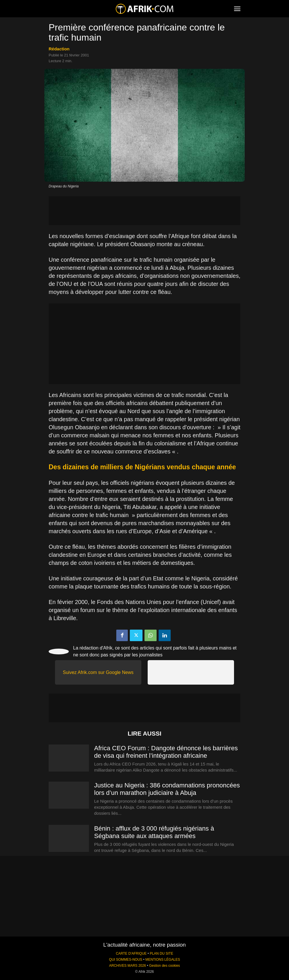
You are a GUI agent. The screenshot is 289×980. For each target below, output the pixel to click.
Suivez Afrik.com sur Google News (98, 672)
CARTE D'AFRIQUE (131, 954)
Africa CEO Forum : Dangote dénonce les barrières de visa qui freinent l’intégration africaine (166, 752)
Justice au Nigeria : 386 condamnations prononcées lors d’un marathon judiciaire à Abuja (167, 789)
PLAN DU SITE (161, 954)
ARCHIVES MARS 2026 (128, 966)
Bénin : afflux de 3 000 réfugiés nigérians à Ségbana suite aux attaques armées (154, 832)
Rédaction (59, 49)
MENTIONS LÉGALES (163, 960)
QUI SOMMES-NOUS (126, 960)
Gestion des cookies (165, 966)
